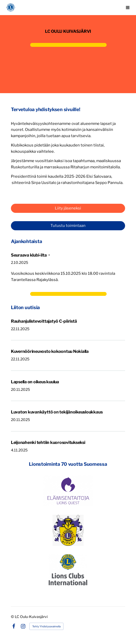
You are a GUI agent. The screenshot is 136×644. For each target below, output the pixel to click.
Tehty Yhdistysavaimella (46, 626)
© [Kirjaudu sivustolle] (13, 617)
